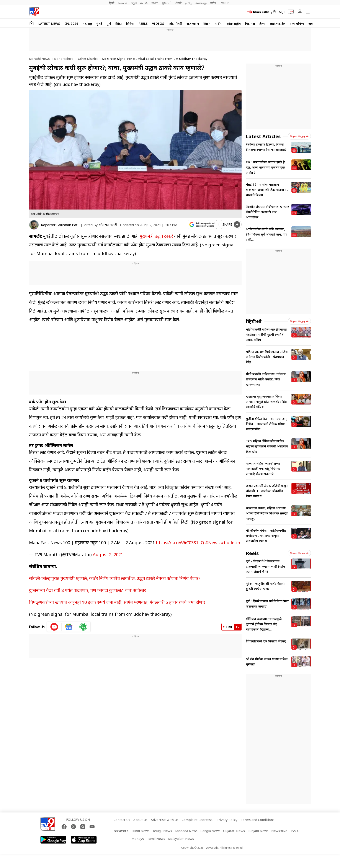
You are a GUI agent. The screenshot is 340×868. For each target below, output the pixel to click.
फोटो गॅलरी (175, 23)
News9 (123, 3)
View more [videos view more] (299, 321)
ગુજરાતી (167, 3)
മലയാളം (201, 3)
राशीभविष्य (297, 23)
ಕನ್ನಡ (134, 3)
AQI (282, 12)
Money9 (138, 839)
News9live (279, 831)
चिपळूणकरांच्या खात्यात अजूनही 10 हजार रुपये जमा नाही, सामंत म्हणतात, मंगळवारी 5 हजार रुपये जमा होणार (117, 602)
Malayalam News (181, 839)
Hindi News (141, 831)
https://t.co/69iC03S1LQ (180, 543)
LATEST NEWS (49, 23)
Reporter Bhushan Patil (60, 225)
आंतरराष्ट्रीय (234, 23)
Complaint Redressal (198, 820)
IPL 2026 (71, 23)
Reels (143, 23)
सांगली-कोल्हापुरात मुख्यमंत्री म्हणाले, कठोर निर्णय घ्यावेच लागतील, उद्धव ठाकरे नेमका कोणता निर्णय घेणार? (115, 578)
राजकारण (193, 23)
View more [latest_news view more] (299, 136)
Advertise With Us (165, 820)
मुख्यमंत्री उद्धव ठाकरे (156, 236)
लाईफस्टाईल (278, 23)
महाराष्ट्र (87, 23)
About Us (140, 820)
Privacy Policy (227, 820)
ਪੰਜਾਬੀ (178, 3)
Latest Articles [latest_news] (263, 136)
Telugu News (162, 831)
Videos (158, 23)
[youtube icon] (54, 627)
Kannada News (186, 831)
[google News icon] (69, 627)
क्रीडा (119, 23)
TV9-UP (224, 3)
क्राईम (207, 23)
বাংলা (155, 3)
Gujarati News (234, 831)
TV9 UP (296, 831)
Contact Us (122, 820)
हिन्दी (112, 3)
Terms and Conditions (257, 820)
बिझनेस (250, 23)
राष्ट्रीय (219, 23)
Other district (87, 59)
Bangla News (210, 831)
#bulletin (230, 543)
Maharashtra (63, 59)
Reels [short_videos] (252, 553)
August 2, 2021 (108, 554)
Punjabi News (258, 831)
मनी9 (213, 3)
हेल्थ (262, 23)
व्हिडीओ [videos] (254, 321)
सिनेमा (130, 23)
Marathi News (39, 59)
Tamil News (156, 839)
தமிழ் (189, 3)
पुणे (109, 23)
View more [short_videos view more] (299, 553)
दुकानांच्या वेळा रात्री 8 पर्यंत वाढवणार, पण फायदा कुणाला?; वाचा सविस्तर (87, 590)
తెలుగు (144, 3)
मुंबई (99, 23)
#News (212, 543)
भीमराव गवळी (108, 225)
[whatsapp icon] (83, 627)
